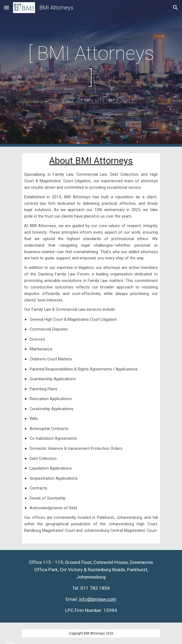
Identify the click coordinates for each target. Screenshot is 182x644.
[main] (91, 73)
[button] (7, 7)
